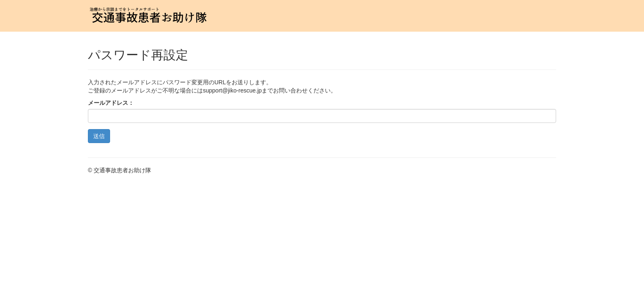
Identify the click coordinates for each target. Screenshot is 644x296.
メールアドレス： (111, 103)
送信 (99, 136)
